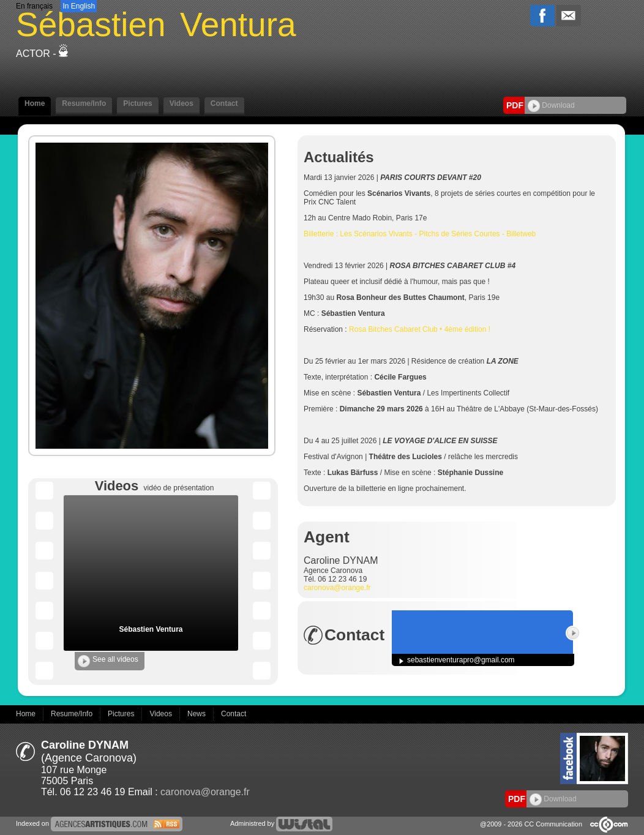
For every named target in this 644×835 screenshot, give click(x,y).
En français (34, 6)
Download (551, 105)
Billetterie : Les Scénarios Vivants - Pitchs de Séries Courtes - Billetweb (420, 234)
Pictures (137, 103)
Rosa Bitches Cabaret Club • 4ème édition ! (420, 329)
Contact (224, 103)
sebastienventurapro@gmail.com (461, 660)
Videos (182, 103)
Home (35, 103)
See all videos (108, 661)
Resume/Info (84, 103)
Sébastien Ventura (151, 629)
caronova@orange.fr (337, 588)
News (197, 714)
